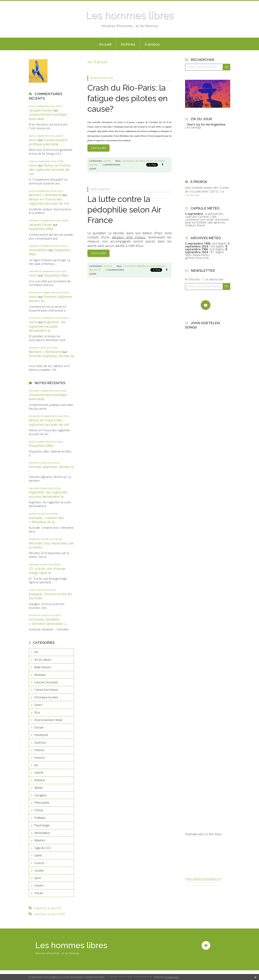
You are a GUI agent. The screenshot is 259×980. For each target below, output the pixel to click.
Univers (39, 885)
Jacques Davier (40, 225)
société (39, 871)
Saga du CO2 (43, 848)
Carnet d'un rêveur (46, 690)
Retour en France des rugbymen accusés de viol (50, 170)
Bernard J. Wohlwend (45, 195)
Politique (40, 818)
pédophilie (143, 266)
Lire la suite (98, 148)
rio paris (140, 161)
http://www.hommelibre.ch (203, 879)
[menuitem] (105, 44)
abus (153, 266)
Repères (40, 840)
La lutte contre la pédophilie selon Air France (124, 210)
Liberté (39, 773)
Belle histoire (43, 667)
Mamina (40, 780)
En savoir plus (172, 977)
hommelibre (38, 250)
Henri (33, 140)
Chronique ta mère (46, 697)
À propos (152, 44)
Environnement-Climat (48, 720)
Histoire (39, 750)
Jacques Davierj (41, 110)
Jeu (36, 765)
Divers (38, 705)
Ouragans (41, 795)
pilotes (93, 165)
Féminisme (41, 735)
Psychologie (42, 825)
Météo (39, 788)
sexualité (95, 270)
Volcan (39, 893)
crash (150, 161)
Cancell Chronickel (46, 682)
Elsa (37, 712)
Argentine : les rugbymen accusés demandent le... (47, 326)
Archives (128, 44)
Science (39, 863)
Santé (38, 855)
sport (38, 878)
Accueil (105, 44)
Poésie (39, 810)
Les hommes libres (129, 15)
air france (128, 161)
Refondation (42, 833)
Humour (40, 758)
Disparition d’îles (41, 229)
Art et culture (43, 660)
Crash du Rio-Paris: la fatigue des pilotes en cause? (128, 98)
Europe (39, 727)
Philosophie (42, 803)
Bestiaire (40, 675)
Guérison (40, 742)
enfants (161, 266)
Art (36, 652)
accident (160, 161)
